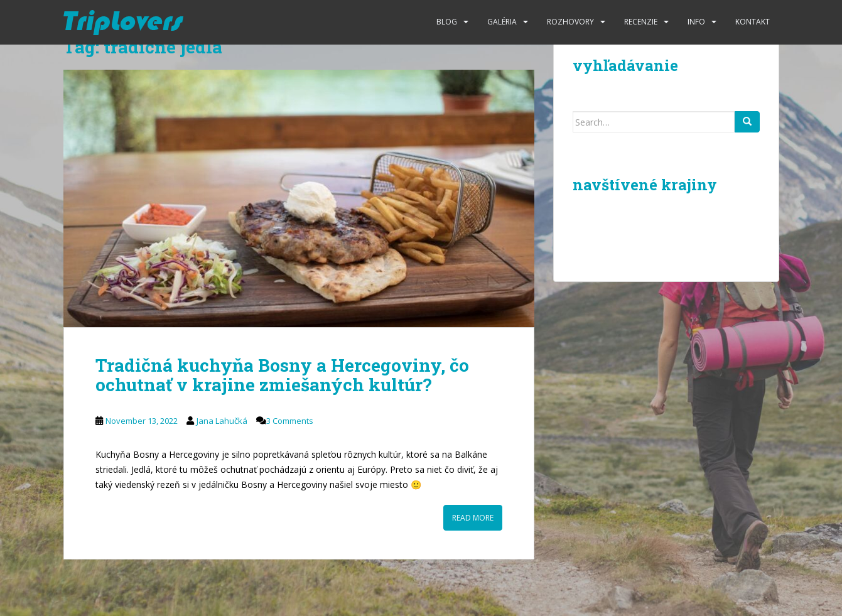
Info (696, 22)
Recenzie (641, 22)
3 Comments (290, 421)
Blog (447, 22)
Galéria (502, 22)
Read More (473, 518)
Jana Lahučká (222, 421)
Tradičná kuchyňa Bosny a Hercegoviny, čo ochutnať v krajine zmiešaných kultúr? (282, 375)
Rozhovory (570, 22)
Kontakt (753, 22)
